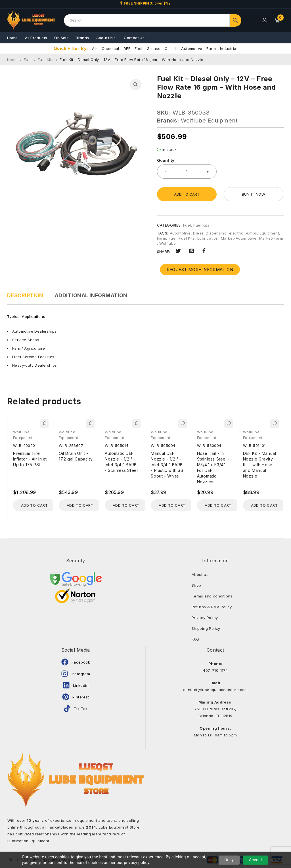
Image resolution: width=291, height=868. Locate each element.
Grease (154, 48)
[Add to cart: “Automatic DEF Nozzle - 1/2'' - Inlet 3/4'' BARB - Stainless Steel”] (126, 505)
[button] (136, 85)
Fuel (139, 48)
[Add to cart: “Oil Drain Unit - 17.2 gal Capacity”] (80, 505)
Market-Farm (271, 238)
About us (200, 575)
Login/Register (265, 20)
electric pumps (243, 233)
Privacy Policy (205, 618)
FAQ (195, 639)
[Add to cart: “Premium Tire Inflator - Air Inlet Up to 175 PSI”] (34, 505)
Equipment (269, 233)
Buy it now (254, 194)
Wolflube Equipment (209, 121)
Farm (211, 48)
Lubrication (208, 238)
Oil (167, 48)
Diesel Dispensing (210, 233)
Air (95, 48)
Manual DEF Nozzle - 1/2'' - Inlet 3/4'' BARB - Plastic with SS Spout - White (167, 465)
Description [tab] (25, 295)
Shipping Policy (206, 628)
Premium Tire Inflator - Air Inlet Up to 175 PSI (30, 459)
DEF (127, 48)
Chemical (110, 48)
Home (12, 60)
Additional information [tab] (91, 295)
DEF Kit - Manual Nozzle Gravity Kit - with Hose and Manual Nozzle (260, 465)
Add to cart (187, 194)
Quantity (166, 160)
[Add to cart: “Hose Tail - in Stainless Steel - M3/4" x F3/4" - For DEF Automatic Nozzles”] (218, 505)
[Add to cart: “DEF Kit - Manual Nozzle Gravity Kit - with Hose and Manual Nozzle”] (264, 505)
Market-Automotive (239, 238)
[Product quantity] (187, 172)
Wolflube (168, 243)
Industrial (229, 48)
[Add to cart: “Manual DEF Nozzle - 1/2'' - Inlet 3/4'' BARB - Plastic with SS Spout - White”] (172, 505)
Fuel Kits (46, 60)
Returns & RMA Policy (212, 607)
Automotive (192, 48)
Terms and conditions (212, 596)
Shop (196, 585)
